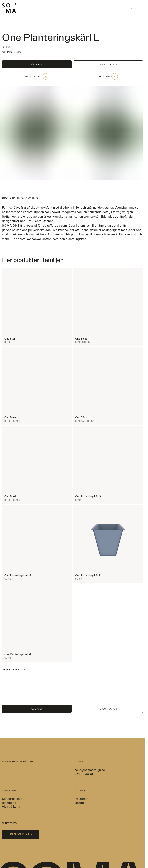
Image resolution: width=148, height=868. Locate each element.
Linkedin (80, 803)
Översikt (37, 64)
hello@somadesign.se (90, 770)
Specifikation (108, 64)
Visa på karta (11, 806)
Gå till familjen (14, 669)
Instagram (81, 799)
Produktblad (37, 76)
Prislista (108, 76)
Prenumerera (20, 834)
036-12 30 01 (84, 774)
